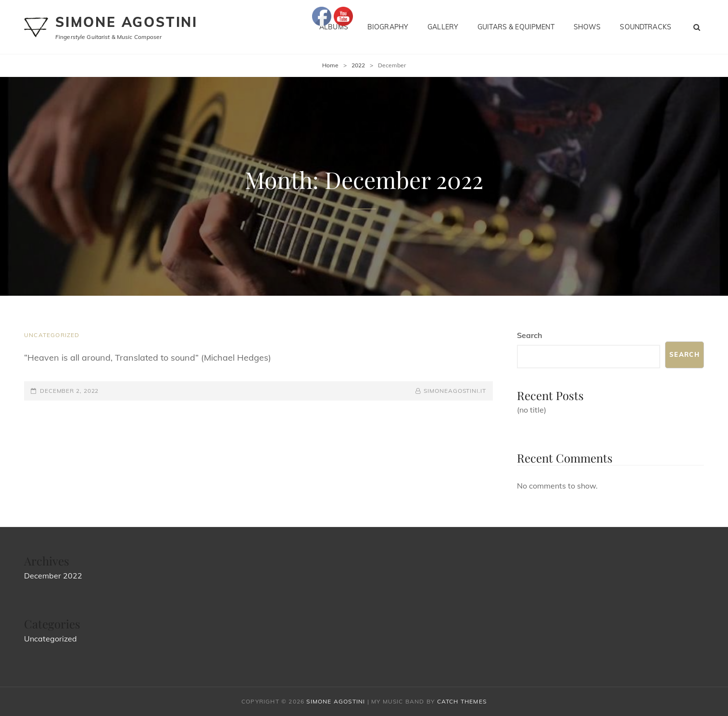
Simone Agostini (126, 22)
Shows (587, 27)
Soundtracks (646, 27)
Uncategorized (52, 335)
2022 (358, 65)
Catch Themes (462, 701)
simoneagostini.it (455, 391)
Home (330, 65)
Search (530, 335)
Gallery (443, 27)
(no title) (532, 410)
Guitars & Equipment (516, 27)
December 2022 (53, 576)
